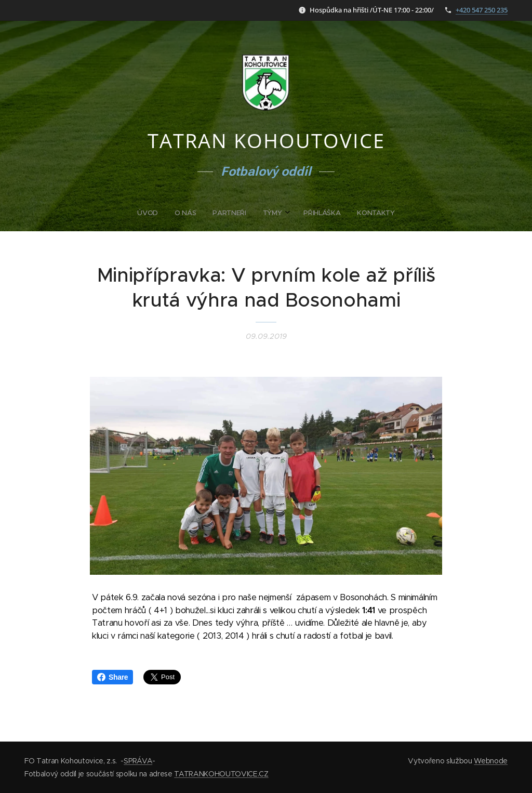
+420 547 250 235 (482, 10)
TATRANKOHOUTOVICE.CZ (221, 774)
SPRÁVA (138, 761)
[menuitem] (226, 213)
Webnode (491, 761)
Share (112, 677)
